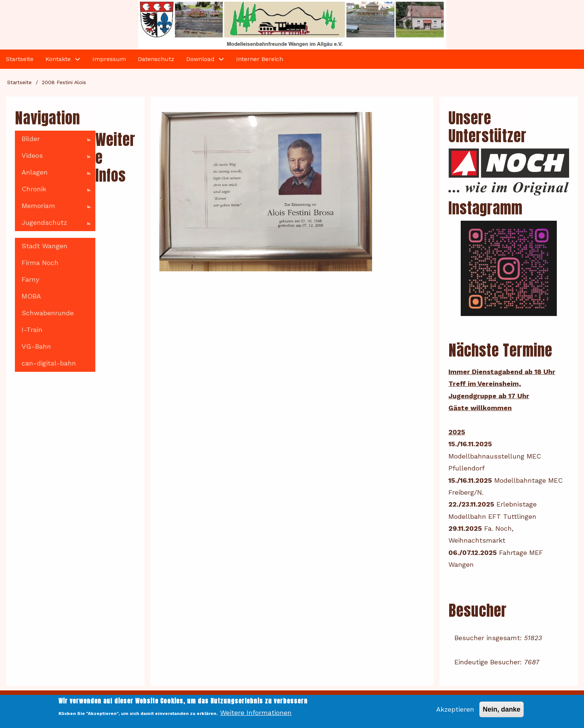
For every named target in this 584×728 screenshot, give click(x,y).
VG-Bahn (36, 346)
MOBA (31, 296)
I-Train (32, 330)
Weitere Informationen (256, 716)
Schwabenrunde (48, 313)
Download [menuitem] (200, 59)
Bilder (53, 141)
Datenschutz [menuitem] (156, 59)
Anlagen (53, 175)
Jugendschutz (53, 225)
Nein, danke (502, 713)
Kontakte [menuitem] (58, 59)
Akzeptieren (455, 713)
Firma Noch (40, 263)
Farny (30, 279)
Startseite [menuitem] (20, 59)
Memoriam (53, 208)
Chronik (53, 191)
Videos (53, 158)
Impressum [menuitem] (109, 59)
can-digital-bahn (49, 363)
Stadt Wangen (45, 246)
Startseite (19, 82)
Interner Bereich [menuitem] (260, 59)
